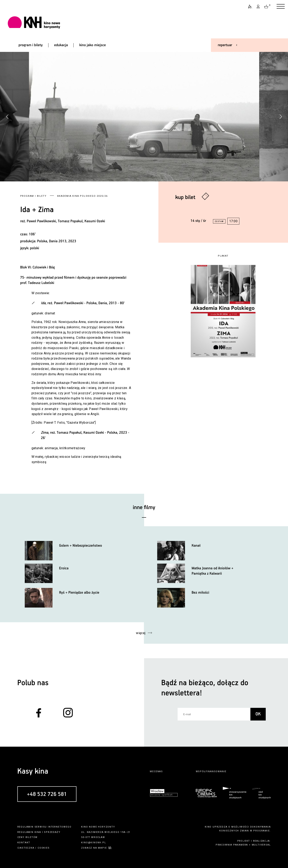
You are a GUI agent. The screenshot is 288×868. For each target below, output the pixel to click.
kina (38, 832)
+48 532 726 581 (47, 794)
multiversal (261, 845)
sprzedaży (52, 832)
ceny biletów (28, 837)
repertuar (225, 45)
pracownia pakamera (232, 845)
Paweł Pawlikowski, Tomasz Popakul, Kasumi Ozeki (66, 221)
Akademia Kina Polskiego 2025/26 (82, 196)
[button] (281, 117)
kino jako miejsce (93, 45)
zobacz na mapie (94, 848)
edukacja (61, 45)
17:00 (233, 221)
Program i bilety (33, 196)
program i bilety (30, 45)
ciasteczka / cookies (34, 848)
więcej (141, 633)
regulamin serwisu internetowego (44, 827)
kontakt (24, 843)
